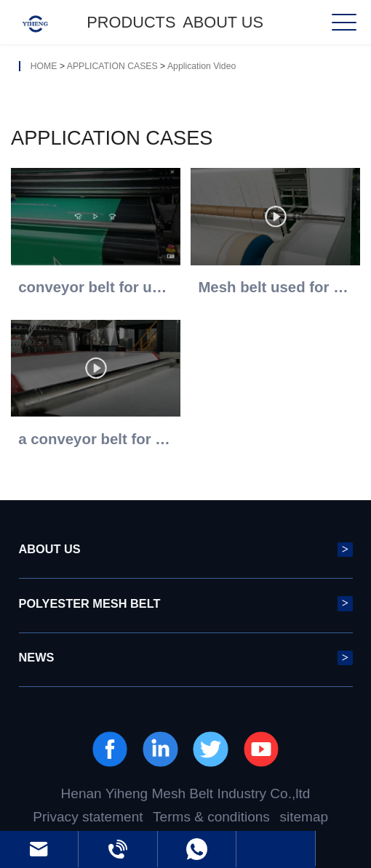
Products (131, 22)
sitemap (304, 817)
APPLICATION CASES (112, 66)
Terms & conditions (211, 817)
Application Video (202, 66)
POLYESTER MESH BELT (186, 603)
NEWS (186, 658)
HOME (44, 66)
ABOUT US (223, 22)
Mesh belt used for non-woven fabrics (275, 287)
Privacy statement (88, 817)
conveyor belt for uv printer (95, 287)
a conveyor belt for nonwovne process (95, 439)
